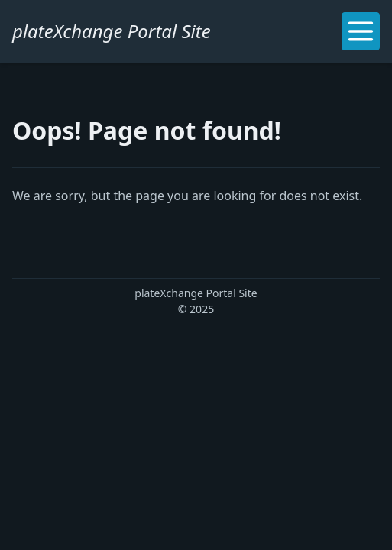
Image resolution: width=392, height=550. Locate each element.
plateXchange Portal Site (112, 31)
